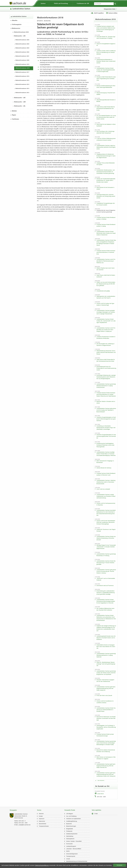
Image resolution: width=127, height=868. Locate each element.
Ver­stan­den (120, 865)
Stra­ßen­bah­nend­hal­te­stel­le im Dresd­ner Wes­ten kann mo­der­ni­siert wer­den (106, 61)
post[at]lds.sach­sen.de (25, 825)
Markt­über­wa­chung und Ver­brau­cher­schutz (77, 861)
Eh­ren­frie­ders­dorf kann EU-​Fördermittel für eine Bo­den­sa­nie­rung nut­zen (106, 368)
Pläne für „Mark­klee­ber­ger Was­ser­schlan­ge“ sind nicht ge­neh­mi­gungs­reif (106, 664)
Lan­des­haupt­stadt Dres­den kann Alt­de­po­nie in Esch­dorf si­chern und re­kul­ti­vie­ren (106, 638)
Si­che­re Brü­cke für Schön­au (104, 468)
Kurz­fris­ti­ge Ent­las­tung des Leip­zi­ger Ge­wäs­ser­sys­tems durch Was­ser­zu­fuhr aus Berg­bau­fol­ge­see (106, 377)
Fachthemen (16, 119)
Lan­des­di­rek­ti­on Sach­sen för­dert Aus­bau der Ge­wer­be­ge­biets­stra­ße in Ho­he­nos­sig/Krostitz (106, 70)
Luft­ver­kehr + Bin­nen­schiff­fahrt (74, 849)
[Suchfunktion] (104, 4)
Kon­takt (41, 816)
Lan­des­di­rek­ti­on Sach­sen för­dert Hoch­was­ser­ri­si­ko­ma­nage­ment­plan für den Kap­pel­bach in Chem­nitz (106, 601)
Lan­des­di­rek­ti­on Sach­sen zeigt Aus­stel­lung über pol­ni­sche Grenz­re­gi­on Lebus (106, 147)
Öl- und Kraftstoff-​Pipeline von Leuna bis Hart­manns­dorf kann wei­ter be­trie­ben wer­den (106, 117)
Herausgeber (13, 810)
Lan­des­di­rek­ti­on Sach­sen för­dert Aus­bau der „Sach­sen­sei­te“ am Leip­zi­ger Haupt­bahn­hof (106, 321)
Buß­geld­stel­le (70, 829)
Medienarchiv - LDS (20, 36)
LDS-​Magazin (70, 814)
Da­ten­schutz (42, 821)
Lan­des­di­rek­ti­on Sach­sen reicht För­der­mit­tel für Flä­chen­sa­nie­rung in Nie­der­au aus (106, 261)
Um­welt (68, 859)
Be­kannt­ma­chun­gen (71, 826)
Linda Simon (100, 794)
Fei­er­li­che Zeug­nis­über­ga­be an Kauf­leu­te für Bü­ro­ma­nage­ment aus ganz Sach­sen (106, 419)
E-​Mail (96, 814)
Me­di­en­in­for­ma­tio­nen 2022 (22, 52)
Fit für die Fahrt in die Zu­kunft (104, 695)
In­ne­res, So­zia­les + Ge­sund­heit (74, 841)
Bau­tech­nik (69, 824)
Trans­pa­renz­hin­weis (44, 826)
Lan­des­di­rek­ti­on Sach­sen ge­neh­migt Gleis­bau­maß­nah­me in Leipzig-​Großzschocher (106, 386)
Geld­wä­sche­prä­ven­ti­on (72, 834)
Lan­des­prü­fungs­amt (71, 846)
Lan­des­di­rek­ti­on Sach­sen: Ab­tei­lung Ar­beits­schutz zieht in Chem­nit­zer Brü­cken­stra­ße (106, 482)
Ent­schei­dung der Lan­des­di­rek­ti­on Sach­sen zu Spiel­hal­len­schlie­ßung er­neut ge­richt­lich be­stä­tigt (106, 593)
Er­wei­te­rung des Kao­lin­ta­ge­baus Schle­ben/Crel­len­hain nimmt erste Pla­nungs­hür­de (105, 445)
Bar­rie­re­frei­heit (43, 824)
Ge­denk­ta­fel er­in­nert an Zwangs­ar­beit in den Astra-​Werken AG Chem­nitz (106, 647)
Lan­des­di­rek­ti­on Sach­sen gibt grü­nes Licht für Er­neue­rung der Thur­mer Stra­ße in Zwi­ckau (106, 571)
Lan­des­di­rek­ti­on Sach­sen (21, 9)
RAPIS (68, 851)
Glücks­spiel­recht (70, 839)
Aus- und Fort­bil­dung (71, 816)
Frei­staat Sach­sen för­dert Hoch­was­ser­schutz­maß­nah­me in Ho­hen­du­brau (106, 252)
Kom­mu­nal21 (69, 844)
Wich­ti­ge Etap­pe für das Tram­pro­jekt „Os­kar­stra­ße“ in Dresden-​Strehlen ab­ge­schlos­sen (106, 547)
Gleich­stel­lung (70, 836)
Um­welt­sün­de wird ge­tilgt (103, 291)
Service (39, 810)
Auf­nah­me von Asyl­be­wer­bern (73, 819)
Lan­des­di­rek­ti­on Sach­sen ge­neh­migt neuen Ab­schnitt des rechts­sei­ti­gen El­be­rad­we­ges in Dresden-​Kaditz (106, 743)
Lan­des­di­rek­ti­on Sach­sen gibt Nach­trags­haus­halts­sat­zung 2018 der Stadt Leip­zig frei (106, 688)
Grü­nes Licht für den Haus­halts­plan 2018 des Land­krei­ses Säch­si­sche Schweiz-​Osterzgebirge (106, 522)
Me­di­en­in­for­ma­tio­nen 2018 (23, 68)
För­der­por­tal (69, 831)
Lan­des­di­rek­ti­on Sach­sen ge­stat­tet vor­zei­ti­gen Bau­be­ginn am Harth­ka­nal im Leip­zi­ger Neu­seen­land (106, 312)
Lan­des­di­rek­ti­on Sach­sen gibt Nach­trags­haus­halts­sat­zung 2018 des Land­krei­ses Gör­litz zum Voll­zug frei (106, 774)
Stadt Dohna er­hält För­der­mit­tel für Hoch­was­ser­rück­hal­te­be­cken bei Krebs (106, 108)
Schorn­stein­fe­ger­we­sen (72, 854)
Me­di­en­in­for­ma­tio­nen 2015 (22, 80)
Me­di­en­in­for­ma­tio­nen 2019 (22, 64)
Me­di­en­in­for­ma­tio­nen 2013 (22, 89)
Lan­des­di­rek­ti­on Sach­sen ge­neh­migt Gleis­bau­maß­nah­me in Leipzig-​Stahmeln (106, 655)
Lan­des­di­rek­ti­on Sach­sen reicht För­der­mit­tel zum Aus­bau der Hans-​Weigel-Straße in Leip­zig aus (106, 330)
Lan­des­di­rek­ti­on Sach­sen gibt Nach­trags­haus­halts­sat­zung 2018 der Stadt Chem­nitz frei (106, 766)
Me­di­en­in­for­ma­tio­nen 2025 (22, 40)
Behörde (14, 111)
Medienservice (16, 28)
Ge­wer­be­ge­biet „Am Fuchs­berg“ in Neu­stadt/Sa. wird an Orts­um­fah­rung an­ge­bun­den (106, 727)
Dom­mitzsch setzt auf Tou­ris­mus (105, 586)
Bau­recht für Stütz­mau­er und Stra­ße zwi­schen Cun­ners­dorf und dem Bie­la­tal (106, 718)
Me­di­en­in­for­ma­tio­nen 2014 (22, 84)
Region (14, 115)
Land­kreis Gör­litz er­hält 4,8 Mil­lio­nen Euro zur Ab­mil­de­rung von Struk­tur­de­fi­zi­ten (106, 52)
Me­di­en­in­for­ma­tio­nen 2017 (22, 72)
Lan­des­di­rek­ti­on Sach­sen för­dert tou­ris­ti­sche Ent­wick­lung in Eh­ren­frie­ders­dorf (106, 538)
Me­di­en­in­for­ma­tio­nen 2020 (22, 60)
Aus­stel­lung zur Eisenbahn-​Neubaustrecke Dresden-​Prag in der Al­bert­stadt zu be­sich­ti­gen (106, 428)
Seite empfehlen (97, 810)
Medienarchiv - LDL (20, 106)
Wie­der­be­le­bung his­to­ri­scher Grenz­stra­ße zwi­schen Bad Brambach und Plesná (106, 352)
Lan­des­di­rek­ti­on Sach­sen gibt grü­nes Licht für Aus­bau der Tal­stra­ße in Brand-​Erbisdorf (106, 410)
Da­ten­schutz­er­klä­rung (42, 865)
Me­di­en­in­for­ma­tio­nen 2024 (22, 44)
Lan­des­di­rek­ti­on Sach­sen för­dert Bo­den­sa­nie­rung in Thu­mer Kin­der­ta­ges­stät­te (106, 563)
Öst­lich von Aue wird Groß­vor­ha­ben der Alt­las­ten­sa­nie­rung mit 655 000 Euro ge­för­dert (106, 284)
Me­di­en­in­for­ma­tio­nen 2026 (21, 32)
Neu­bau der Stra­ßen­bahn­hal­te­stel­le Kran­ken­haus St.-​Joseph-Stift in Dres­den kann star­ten (106, 180)
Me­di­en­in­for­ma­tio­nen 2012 (22, 93)
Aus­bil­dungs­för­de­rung (72, 821)
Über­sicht (41, 814)
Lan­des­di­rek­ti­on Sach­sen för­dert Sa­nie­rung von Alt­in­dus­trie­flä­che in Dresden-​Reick (106, 710)
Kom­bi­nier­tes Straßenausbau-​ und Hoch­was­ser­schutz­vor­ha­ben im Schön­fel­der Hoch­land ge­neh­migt (106, 172)
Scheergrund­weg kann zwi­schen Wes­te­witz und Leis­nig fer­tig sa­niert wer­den (106, 196)
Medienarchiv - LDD (20, 102)
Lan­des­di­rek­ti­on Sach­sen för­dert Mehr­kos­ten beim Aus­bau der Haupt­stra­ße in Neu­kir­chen (106, 233)
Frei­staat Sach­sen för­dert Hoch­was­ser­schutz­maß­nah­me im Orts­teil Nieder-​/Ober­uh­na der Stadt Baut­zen (106, 394)
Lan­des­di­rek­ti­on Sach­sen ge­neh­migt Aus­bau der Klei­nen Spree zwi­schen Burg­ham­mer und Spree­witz (106, 673)
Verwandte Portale (70, 810)
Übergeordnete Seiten (110, 9)
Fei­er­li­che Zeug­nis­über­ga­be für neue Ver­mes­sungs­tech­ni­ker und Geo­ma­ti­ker (106, 436)
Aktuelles (15, 21)
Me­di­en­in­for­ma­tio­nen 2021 (22, 56)
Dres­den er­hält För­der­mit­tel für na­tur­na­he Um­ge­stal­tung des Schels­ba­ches (106, 79)
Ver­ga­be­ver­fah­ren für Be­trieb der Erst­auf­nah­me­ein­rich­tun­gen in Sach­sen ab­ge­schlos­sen (106, 156)
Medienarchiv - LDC (20, 98)
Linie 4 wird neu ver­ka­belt (103, 489)
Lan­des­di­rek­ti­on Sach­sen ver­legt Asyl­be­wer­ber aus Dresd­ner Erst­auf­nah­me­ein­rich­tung (106, 496)
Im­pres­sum (42, 819)
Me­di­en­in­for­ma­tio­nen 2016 (22, 76)
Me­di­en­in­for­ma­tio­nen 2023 (22, 48)
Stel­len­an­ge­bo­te (17, 25)
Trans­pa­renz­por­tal (71, 856)
